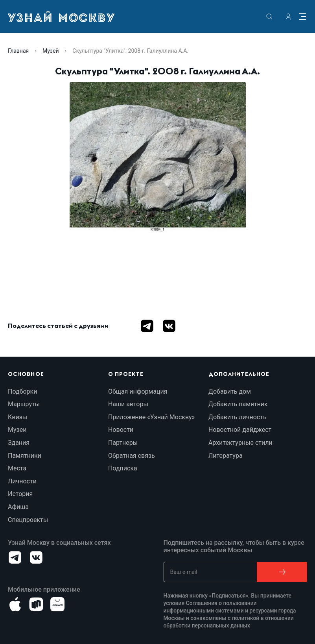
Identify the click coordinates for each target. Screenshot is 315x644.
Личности (22, 481)
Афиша (18, 507)
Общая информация (138, 391)
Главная (18, 51)
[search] (269, 17)
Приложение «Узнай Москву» (151, 417)
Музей (51, 51)
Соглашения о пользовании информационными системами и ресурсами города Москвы (231, 611)
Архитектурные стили (240, 443)
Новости (121, 430)
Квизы (17, 417)
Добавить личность (238, 417)
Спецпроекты (28, 520)
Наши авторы (128, 404)
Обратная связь (132, 456)
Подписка (123, 468)
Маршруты (24, 404)
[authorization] (288, 17)
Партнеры (123, 443)
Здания (19, 443)
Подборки (22, 391)
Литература (226, 456)
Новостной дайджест (240, 430)
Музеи (17, 430)
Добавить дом (230, 391)
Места (17, 468)
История (20, 494)
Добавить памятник (238, 404)
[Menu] (302, 17)
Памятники (25, 456)
